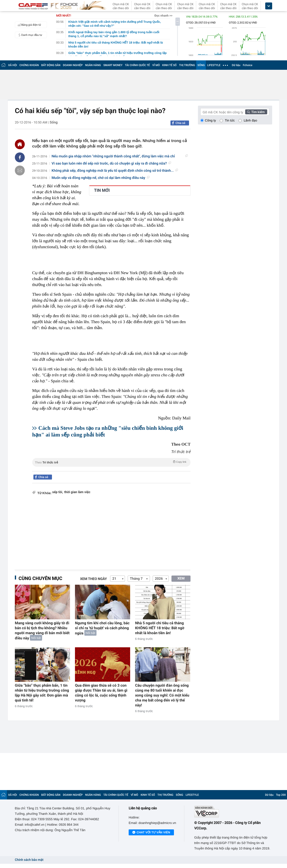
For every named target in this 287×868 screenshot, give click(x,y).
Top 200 (281, 795)
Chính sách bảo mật (29, 860)
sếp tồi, (58, 492)
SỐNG (201, 65)
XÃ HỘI (13, 65)
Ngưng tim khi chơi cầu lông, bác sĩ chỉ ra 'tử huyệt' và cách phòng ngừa (102, 628)
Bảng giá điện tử (29, 25)
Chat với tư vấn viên (151, 833)
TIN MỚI (102, 191)
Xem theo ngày (94, 579)
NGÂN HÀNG (93, 65)
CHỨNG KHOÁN (29, 65)
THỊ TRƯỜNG (187, 65)
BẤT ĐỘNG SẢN (51, 65)
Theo (111, 462)
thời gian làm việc (77, 492)
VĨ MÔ (156, 65)
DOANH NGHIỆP (73, 65)
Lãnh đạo (250, 120)
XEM (181, 579)
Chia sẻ (180, 123)
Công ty (210, 120)
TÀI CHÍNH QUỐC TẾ (137, 65)
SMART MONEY (113, 65)
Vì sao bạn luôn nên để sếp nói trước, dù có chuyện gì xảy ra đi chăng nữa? (111, 164)
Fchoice (248, 65)
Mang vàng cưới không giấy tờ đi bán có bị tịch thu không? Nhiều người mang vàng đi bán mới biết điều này (42, 631)
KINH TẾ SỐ (169, 65)
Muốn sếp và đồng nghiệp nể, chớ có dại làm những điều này (101, 178)
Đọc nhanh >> (163, 16)
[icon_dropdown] (269, 6)
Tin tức (230, 120)
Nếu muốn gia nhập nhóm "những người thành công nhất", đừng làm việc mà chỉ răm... (120, 157)
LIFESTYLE (214, 65)
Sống (54, 122)
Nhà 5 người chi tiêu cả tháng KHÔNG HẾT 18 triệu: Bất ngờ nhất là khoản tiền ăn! (160, 628)
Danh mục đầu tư (29, 35)
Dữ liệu (236, 65)
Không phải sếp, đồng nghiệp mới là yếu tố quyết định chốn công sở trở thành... (115, 171)
